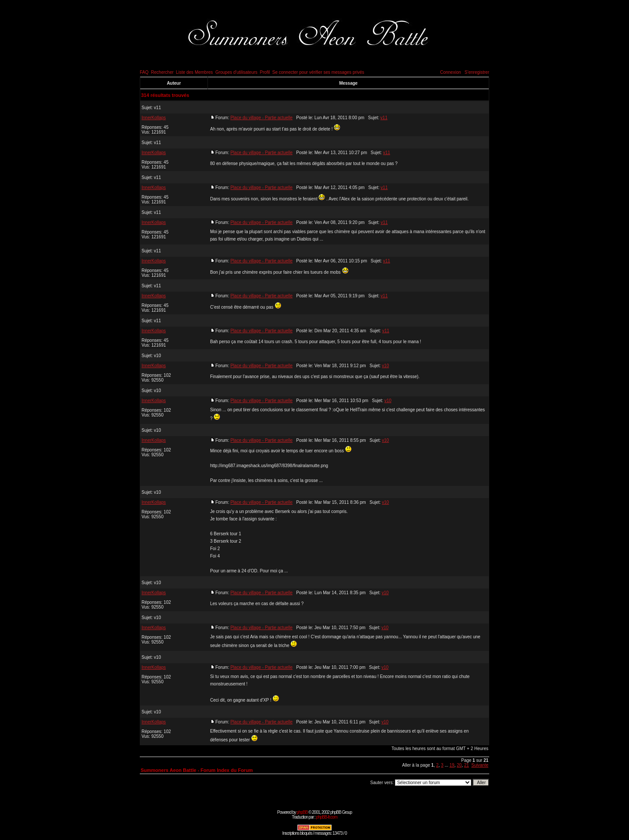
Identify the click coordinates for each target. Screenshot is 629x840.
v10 (157, 356)
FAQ (144, 72)
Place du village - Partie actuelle (261, 118)
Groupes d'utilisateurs (236, 72)
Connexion (450, 72)
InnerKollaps (154, 118)
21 (466, 765)
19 (452, 765)
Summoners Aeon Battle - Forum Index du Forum (197, 770)
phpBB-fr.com (327, 817)
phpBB (302, 812)
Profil (265, 72)
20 (459, 765)
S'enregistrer (477, 72)
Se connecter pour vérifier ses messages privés (318, 72)
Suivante (480, 765)
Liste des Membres (194, 72)
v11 (157, 108)
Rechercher (162, 72)
